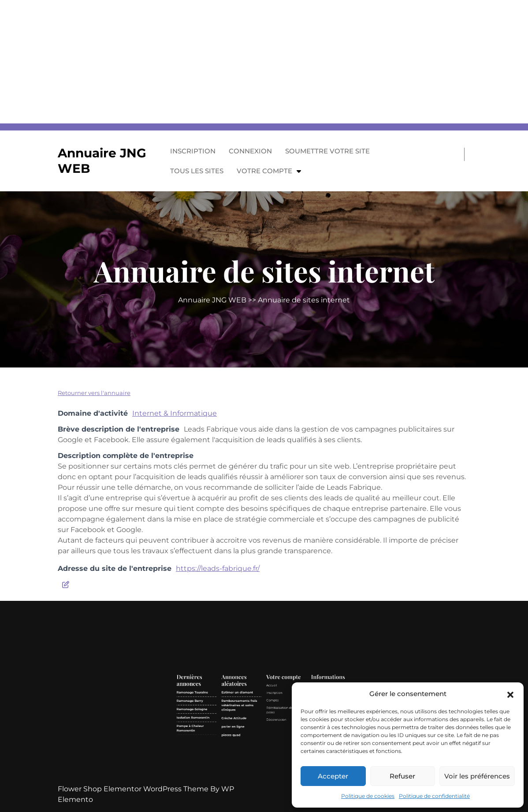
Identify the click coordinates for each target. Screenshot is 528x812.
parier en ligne (253, 751)
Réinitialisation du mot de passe (272, 745)
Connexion (250, 151)
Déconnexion (268, 749)
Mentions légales (285, 737)
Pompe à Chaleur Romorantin (238, 752)
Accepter (333, 776)
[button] (510, 694)
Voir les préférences (477, 776)
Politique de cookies (368, 796)
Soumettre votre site (327, 151)
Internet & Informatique (175, 413)
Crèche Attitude (253, 748)
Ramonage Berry (238, 743)
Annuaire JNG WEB (212, 300)
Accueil (267, 737)
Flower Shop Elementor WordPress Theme (134, 789)
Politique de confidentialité (434, 796)
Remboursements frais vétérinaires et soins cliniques (255, 744)
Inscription (193, 151)
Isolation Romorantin (239, 748)
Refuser (402, 776)
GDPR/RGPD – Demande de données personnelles (287, 745)
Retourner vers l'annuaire (94, 393)
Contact (283, 748)
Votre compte (264, 171)
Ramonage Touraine (239, 739)
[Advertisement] (264, 62)
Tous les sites (197, 171)
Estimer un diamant (255, 739)
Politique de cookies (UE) (287, 751)
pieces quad (252, 754)
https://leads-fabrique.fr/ (218, 568)
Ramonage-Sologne (239, 745)
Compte (267, 742)
